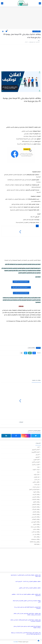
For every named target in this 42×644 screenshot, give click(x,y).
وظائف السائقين (36, 504)
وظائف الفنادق (36, 512)
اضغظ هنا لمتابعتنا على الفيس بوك (21, 287)
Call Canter (37, 544)
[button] (34, 353)
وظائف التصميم (36, 497)
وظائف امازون (36, 524)
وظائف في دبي (36, 534)
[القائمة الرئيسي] (40, 3)
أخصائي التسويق (36, 450)
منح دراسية (37, 484)
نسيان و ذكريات (36, 487)
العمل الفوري (36, 459)
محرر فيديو (37, 479)
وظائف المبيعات (36, 514)
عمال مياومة (37, 474)
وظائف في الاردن (36, 31)
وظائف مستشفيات (35, 539)
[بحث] (2, 3)
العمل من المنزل (36, 464)
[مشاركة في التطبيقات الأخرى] (22, 353)
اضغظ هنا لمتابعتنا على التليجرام (21, 282)
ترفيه (38, 467)
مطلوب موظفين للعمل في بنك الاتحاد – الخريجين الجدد (28, 582)
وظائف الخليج (36, 502)
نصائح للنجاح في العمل (34, 489)
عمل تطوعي (37, 477)
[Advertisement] (21, 18)
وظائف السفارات (36, 507)
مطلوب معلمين (36, 482)
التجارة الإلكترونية (36, 452)
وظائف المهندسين (35, 522)
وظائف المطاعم (36, 519)
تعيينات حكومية (36, 469)
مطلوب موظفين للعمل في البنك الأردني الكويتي (30, 588)
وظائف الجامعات (36, 499)
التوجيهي (37, 457)
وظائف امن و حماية (35, 527)
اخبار (38, 447)
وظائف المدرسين (36, 517)
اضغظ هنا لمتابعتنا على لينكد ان (21, 293)
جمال (38, 472)
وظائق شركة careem (35, 542)
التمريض (38, 454)
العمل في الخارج (36, 462)
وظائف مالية (37, 537)
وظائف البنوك (36, 492)
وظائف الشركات (36, 509)
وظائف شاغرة (36, 529)
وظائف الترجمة (36, 494)
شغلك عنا (16, 642)
